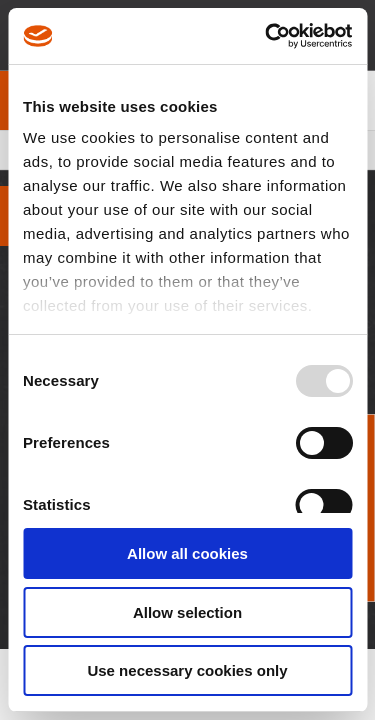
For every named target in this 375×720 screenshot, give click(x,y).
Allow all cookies (187, 553)
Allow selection (187, 612)
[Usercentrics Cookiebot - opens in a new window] (267, 36)
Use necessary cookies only (187, 670)
